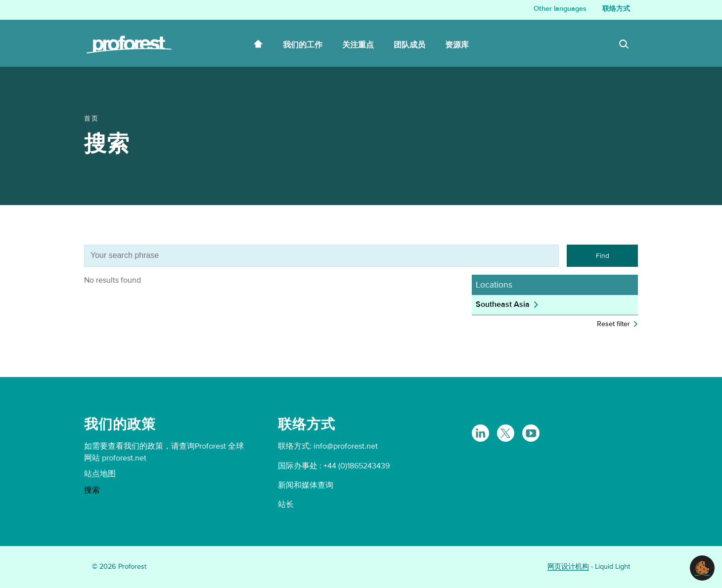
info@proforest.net (346, 446)
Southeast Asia (503, 304)
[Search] (624, 45)
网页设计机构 (568, 567)
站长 (286, 504)
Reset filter (613, 324)
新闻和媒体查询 (306, 485)
